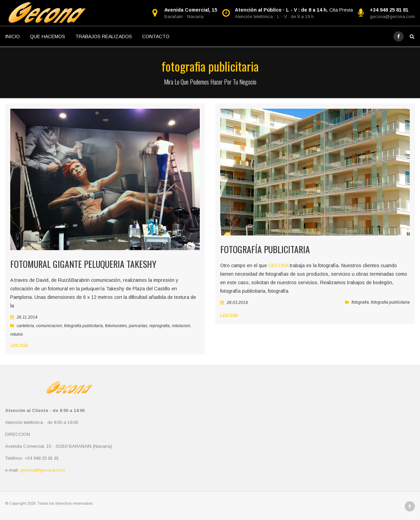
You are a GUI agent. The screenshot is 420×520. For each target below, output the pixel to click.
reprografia (160, 326)
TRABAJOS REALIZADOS (104, 36)
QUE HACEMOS (48, 36)
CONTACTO (156, 36)
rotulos (17, 334)
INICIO (12, 36)
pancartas (138, 326)
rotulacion (181, 326)
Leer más (19, 345)
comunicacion (49, 326)
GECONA (278, 265)
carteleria (25, 326)
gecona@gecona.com (392, 17)
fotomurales (116, 326)
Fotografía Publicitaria (265, 249)
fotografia (360, 302)
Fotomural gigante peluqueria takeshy (83, 264)
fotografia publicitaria (84, 326)
